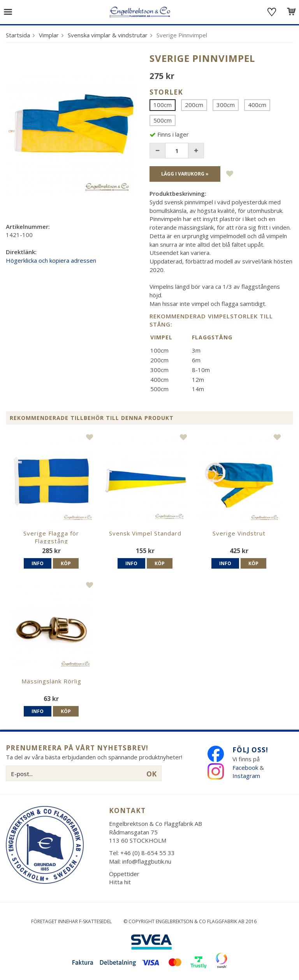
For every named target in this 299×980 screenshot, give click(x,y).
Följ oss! (250, 750)
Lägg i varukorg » (185, 174)
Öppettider (124, 874)
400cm (257, 105)
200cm (194, 105)
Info (38, 563)
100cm (163, 105)
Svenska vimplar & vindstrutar (108, 35)
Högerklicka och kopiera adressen (51, 260)
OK (151, 774)
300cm (226, 105)
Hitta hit (120, 882)
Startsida (18, 35)
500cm (163, 120)
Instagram (247, 776)
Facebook (245, 767)
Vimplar (49, 35)
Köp (66, 563)
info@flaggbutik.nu (147, 861)
